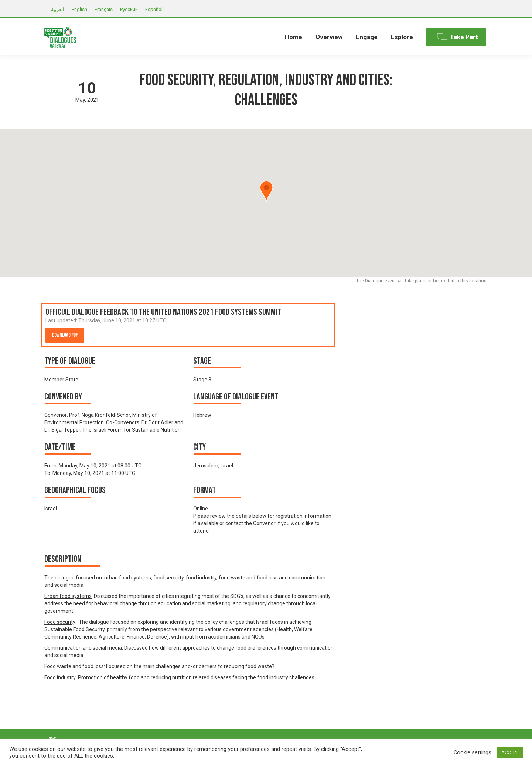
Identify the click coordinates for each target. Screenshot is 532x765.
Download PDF (65, 335)
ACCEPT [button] (510, 752)
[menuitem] (294, 37)
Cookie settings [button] (473, 752)
